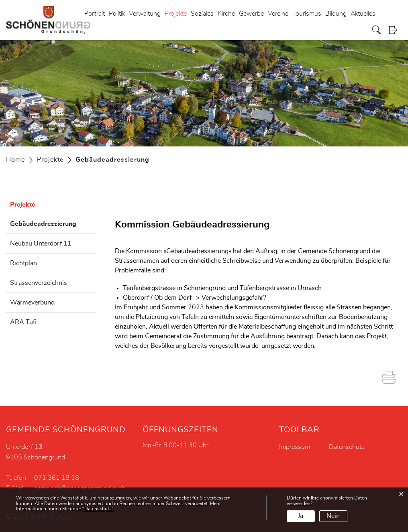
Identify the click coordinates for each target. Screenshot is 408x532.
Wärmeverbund (32, 303)
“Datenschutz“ (98, 509)
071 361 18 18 (57, 478)
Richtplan (23, 263)
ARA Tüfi (23, 322)
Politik (117, 14)
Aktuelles (363, 14)
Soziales (202, 14)
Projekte (176, 14)
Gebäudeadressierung (53, 223)
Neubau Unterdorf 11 (41, 244)
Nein (333, 516)
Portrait (95, 14)
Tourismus (307, 14)
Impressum (295, 447)
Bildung (336, 14)
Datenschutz (347, 447)
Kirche (226, 14)
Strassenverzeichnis (39, 283)
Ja (301, 516)
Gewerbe (251, 14)
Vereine (278, 14)
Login (396, 30)
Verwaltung (145, 14)
